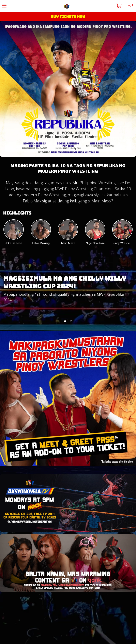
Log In (130, 5)
